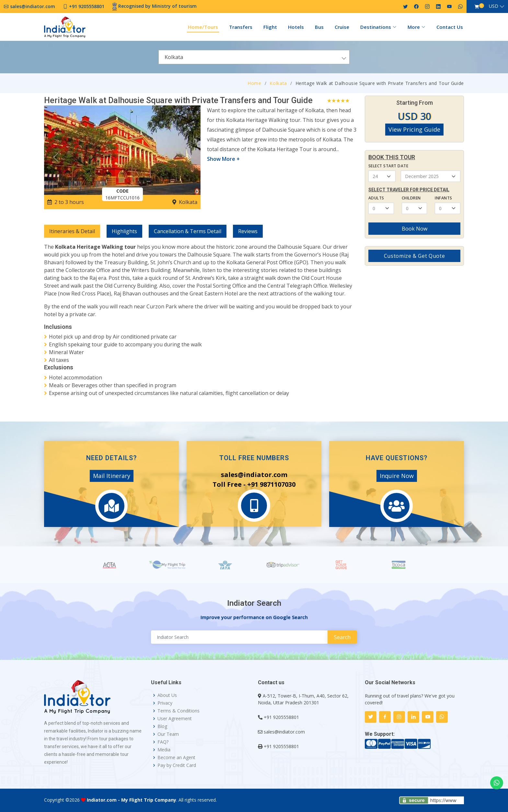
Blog (162, 726)
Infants (443, 198)
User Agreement (175, 719)
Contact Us (450, 27)
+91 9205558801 (281, 717)
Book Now (415, 229)
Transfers (241, 27)
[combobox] (254, 57)
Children (411, 198)
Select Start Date (388, 166)
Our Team (168, 734)
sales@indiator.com (284, 732)
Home (254, 83)
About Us (167, 695)
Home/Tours (203, 27)
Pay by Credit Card (177, 765)
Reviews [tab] (248, 231)
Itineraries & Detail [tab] (72, 231)
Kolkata (278, 83)
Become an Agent (176, 758)
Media (164, 750)
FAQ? (163, 742)
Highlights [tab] (124, 231)
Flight (270, 27)
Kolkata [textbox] (174, 57)
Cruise (342, 27)
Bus (319, 27)
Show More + (223, 159)
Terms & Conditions (179, 711)
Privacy (165, 703)
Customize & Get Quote (414, 256)
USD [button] (494, 6)
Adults (376, 198)
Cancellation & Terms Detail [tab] (188, 231)
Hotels (296, 27)
